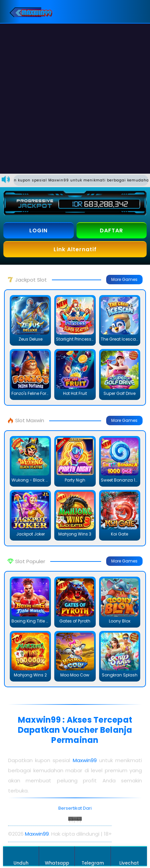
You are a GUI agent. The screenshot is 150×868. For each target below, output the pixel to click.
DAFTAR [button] (111, 230)
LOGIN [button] (38, 230)
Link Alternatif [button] (75, 249)
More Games (124, 279)
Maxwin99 (85, 760)
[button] (137, 11)
